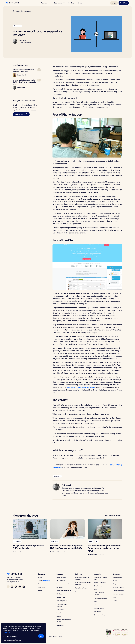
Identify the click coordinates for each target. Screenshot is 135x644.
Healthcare (97, 612)
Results (115, 597)
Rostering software (81, 588)
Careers (40, 581)
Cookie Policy (7, 632)
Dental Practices (99, 608)
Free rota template (118, 594)
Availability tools (62, 601)
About (40, 577)
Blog (114, 584)
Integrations (60, 625)
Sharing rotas (61, 597)
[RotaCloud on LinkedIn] (24, 587)
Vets (95, 601)
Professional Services (101, 598)
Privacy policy (52, 636)
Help (39, 584)
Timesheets (60, 610)
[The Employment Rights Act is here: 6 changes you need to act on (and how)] (105, 529)
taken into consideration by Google (81, 387)
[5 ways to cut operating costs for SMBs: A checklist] (30, 529)
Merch (40, 591)
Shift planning (61, 581)
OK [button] (41, 636)
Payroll (59, 616)
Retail (96, 589)
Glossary (115, 581)
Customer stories (118, 587)
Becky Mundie (17, 552)
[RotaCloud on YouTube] (20, 587)
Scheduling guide (118, 591)
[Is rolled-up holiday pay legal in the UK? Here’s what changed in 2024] (68, 529)
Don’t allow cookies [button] (10, 636)
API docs (115, 601)
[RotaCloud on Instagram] (12, 587)
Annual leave (60, 587)
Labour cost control (63, 584)
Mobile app (60, 594)
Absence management (64, 591)
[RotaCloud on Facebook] (8, 587)
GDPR (60, 636)
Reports (59, 613)
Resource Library (118, 577)
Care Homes (98, 586)
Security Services (99, 615)
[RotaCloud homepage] (12, 3)
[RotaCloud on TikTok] (16, 587)
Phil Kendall (22, 40)
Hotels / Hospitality (100, 583)
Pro (76, 591)
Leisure (96, 605)
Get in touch (42, 587)
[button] (46, 3)
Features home (61, 577)
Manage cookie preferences (13, 640)
